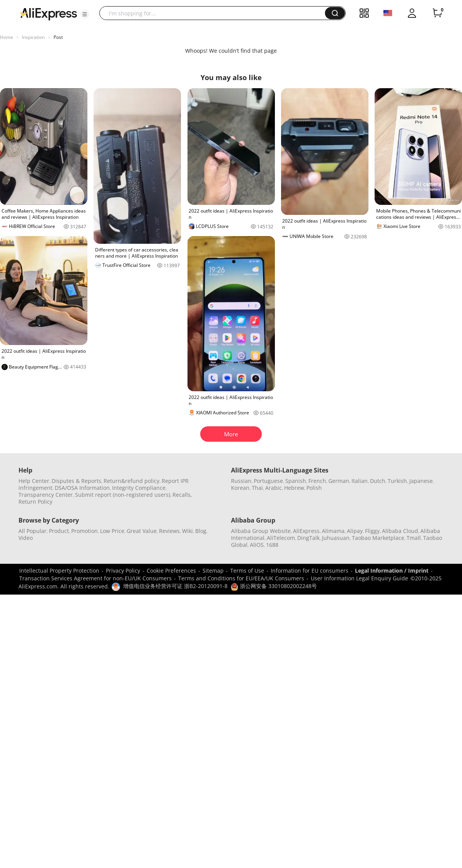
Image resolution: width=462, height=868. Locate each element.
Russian (241, 481)
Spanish (296, 481)
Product (59, 531)
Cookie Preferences (171, 571)
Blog (201, 531)
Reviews (169, 531)
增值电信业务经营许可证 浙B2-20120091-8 (175, 586)
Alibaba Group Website (261, 531)
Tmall (414, 538)
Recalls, (182, 495)
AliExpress (306, 531)
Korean (240, 488)
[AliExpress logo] (49, 13)
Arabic (274, 488)
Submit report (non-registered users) (123, 495)
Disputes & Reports (76, 481)
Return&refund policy (131, 481)
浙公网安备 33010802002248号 (274, 586)
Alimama (333, 531)
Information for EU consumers (310, 571)
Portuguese (268, 481)
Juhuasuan (336, 538)
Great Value (142, 531)
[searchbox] (215, 13)
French (317, 481)
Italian (360, 481)
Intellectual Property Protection (59, 571)
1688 (272, 545)
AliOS (257, 545)
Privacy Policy (123, 571)
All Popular (33, 531)
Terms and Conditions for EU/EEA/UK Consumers (241, 578)
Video (26, 538)
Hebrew (294, 488)
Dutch (378, 481)
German (339, 481)
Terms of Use (247, 571)
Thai (257, 488)
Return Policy (35, 502)
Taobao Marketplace (378, 538)
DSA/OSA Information (82, 488)
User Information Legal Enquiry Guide (359, 578)
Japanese (421, 481)
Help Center (34, 481)
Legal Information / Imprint (392, 571)
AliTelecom (281, 538)
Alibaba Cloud (400, 531)
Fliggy (372, 531)
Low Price (112, 531)
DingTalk (308, 538)
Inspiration (33, 37)
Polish (314, 488)
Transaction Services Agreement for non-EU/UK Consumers (95, 578)
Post (58, 37)
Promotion (85, 531)
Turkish (397, 481)
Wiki (187, 531)
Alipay (355, 531)
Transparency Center (46, 495)
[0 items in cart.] (437, 13)
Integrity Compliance (139, 488)
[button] (85, 14)
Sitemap (213, 571)
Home (7, 37)
